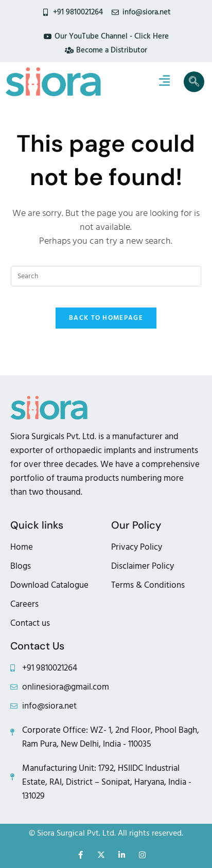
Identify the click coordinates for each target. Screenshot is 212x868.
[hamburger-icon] (164, 82)
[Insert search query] (106, 276)
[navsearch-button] (194, 82)
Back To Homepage (106, 318)
